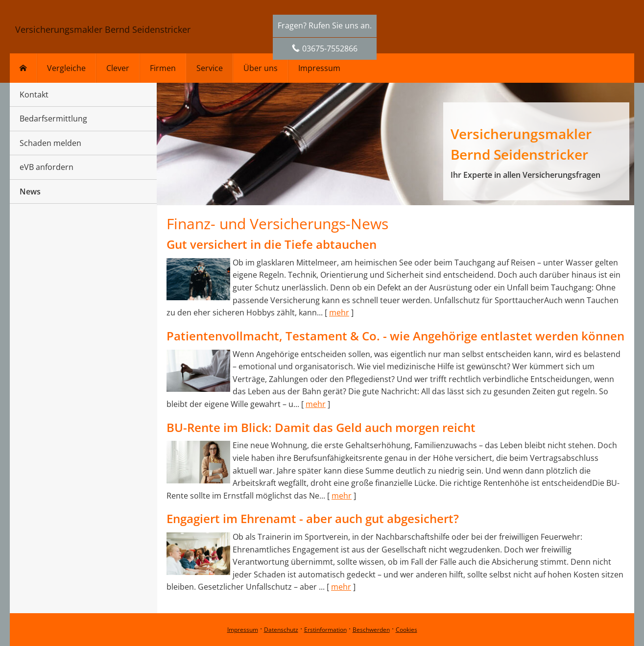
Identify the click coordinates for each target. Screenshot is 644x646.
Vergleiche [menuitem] (66, 68)
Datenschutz (281, 630)
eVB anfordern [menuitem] (47, 167)
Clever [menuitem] (118, 68)
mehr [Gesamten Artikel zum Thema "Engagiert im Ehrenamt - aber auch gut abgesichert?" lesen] (341, 587)
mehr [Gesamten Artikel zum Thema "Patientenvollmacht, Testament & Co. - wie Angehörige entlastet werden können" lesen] (316, 404)
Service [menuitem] (210, 68)
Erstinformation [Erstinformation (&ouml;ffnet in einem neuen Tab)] (325, 630)
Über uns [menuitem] (261, 68)
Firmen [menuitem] (163, 68)
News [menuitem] (30, 191)
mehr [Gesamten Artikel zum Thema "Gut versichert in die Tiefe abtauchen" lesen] (339, 312)
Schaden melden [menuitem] (50, 143)
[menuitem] (23, 68)
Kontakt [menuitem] (34, 95)
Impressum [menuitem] (319, 68)
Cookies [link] (406, 630)
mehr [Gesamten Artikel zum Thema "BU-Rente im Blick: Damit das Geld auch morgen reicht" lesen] (342, 496)
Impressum (243, 630)
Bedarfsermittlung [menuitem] (53, 119)
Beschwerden (371, 630)
